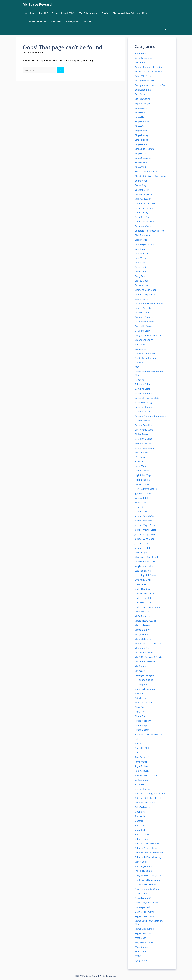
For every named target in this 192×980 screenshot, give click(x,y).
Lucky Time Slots (143, 598)
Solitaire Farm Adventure (148, 844)
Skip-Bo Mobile (143, 807)
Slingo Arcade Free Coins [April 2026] (130, 13)
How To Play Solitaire (146, 489)
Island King (140, 507)
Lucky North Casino (145, 593)
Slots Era (139, 825)
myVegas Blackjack (145, 675)
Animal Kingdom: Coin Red (149, 67)
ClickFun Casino (143, 235)
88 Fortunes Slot (143, 58)
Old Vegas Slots (143, 684)
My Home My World (145, 662)
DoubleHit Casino (144, 326)
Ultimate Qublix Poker (146, 903)
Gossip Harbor (142, 452)
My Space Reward (37, 4)
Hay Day (139, 462)
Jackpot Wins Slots (144, 539)
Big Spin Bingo (142, 103)
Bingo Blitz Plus (143, 122)
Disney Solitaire (143, 313)
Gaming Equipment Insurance (150, 416)
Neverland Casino (144, 680)
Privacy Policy (73, 22)
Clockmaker (141, 240)
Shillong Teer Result (145, 803)
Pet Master (140, 698)
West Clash (140, 938)
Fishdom (139, 380)
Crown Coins (141, 285)
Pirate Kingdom (143, 721)
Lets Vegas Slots (143, 571)
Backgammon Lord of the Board (151, 85)
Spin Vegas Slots (143, 866)
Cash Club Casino (144, 208)
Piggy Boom (141, 707)
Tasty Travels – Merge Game (149, 875)
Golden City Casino (145, 448)
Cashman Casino (143, 226)
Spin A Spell (141, 862)
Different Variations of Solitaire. (151, 303)
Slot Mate (140, 812)
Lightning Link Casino (146, 575)
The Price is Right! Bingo (147, 880)
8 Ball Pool (140, 53)
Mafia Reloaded (143, 616)
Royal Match (141, 762)
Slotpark (139, 821)
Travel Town (141, 894)
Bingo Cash (141, 126)
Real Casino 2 (142, 757)
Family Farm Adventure (147, 353)
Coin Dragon (141, 253)
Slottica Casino (142, 834)
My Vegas (140, 671)
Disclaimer (56, 22)
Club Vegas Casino (144, 244)
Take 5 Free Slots (144, 871)
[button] (166, 30)
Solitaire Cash (142, 839)
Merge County (142, 630)
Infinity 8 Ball (141, 498)
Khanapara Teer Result (147, 557)
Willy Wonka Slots (144, 942)
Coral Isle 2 (140, 267)
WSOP (138, 956)
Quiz (137, 753)
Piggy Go (139, 712)
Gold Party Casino (144, 443)
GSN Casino (141, 457)
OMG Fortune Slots (145, 689)
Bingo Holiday (142, 140)
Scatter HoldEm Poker (146, 775)
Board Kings (141, 181)
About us (88, 22)
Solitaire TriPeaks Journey (148, 857)
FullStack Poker (143, 384)
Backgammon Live (144, 81)
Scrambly (140, 784)
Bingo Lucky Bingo (144, 149)
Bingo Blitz (140, 117)
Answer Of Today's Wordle (149, 71)
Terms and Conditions (36, 22)
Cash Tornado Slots (145, 222)
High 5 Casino (142, 471)
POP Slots (140, 743)
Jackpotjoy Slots (143, 548)
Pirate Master (142, 730)
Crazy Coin (140, 272)
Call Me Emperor (143, 194)
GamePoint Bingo (144, 402)
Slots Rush (140, 830)
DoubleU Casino (143, 331)
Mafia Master (142, 612)
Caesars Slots (142, 190)
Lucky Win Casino (144, 602)
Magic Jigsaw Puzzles (146, 621)
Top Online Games (88, 13)
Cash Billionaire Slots (146, 203)
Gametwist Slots (143, 407)
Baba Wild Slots (143, 76)
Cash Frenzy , (141, 212)
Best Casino (141, 94)
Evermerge (140, 349)
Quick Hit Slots (142, 748)
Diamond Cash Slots (145, 290)
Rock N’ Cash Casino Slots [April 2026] (57, 13)
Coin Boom (140, 249)
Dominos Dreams (144, 317)
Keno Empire (141, 552)
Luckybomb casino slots (147, 607)
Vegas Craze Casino (145, 916)
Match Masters (142, 625)
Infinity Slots (141, 502)
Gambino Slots (142, 389)
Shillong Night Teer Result (148, 798)
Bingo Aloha (141, 108)
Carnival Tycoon (143, 199)
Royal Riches (141, 766)
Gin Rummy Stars (144, 430)
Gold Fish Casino (143, 439)
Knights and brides (145, 566)
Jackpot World (142, 543)
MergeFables (141, 634)
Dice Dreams (141, 299)
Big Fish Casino (143, 99)
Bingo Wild (140, 167)
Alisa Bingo (140, 62)
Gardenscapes (142, 421)
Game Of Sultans (144, 393)
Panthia (139, 693)
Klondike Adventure (145, 562)
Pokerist (139, 739)
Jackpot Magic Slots (145, 525)
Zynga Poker (141, 961)
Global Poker (141, 434)
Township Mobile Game (147, 889)
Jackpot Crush (142, 512)
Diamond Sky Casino (145, 294)
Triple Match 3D (143, 898)
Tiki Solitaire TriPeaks (146, 884)
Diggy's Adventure (144, 308)
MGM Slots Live (143, 639)
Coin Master (141, 258)
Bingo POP (140, 153)
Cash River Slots (143, 217)
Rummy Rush (142, 771)
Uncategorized (142, 907)
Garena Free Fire (143, 425)
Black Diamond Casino (146, 172)
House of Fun (142, 484)
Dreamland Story (144, 340)
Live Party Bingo (143, 580)
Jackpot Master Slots (145, 530)
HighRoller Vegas (144, 475)
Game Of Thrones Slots (147, 398)
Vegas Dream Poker (145, 929)
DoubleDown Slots (144, 322)
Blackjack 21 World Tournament (151, 176)
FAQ (137, 367)
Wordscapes (141, 951)
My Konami (141, 666)
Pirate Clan (140, 716)
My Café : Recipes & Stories (149, 657)
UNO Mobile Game (145, 912)
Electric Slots (141, 344)
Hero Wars (140, 466)
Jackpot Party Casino (145, 534)
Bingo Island (141, 144)
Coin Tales (140, 262)
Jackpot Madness (144, 521)
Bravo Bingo (141, 185)
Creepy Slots (141, 281)
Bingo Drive (141, 131)
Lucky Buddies (142, 589)
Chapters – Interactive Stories (150, 231)
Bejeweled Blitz (143, 90)
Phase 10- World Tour (146, 703)
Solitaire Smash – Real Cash (149, 853)
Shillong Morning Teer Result (150, 793)
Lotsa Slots (140, 584)
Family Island (142, 363)
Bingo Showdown (144, 158)
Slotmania (140, 816)
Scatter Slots (141, 780)
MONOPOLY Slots (144, 653)
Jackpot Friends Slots (146, 516)
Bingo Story (141, 162)
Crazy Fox (140, 276)
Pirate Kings (141, 725)
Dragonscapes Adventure (148, 335)
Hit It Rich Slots (143, 480)
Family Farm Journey (145, 358)
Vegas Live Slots (143, 933)
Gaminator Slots (143, 411)
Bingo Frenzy (141, 135)
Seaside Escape (143, 789)
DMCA (105, 13)
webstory (30, 13)
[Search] (61, 70)
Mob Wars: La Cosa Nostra (149, 643)
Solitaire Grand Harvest (147, 848)
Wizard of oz (141, 947)
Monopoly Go (142, 648)
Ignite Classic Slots (144, 493)
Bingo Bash (141, 112)
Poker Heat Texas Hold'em (149, 734)
